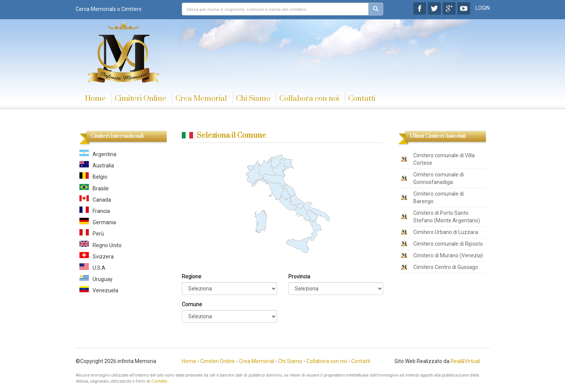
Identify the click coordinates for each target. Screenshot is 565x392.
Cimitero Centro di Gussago (446, 267)
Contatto (159, 381)
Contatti (362, 99)
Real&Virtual (465, 361)
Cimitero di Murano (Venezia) (448, 255)
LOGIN (483, 8)
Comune (192, 304)
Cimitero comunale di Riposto (448, 244)
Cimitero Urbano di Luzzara (446, 232)
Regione (192, 277)
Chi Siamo (253, 99)
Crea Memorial (201, 99)
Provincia (299, 277)
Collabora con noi (309, 99)
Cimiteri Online (141, 99)
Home (95, 99)
